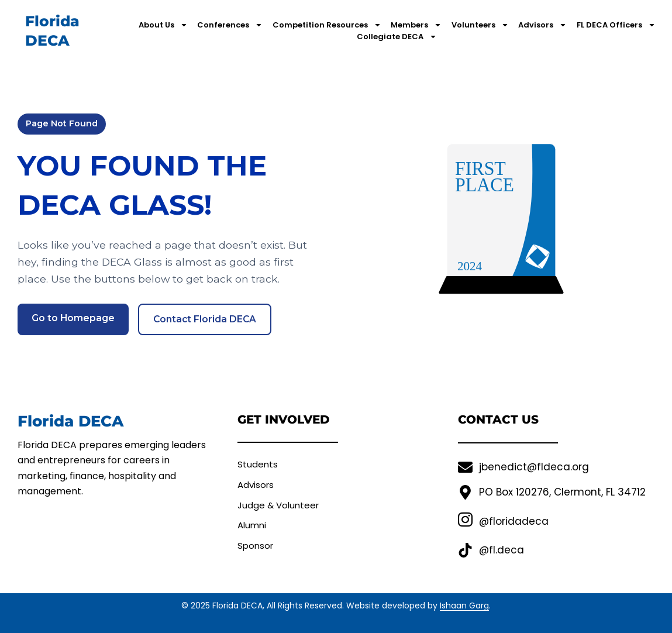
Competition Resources (327, 25)
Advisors (542, 25)
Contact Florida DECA (206, 319)
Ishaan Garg (464, 606)
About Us (163, 25)
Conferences (230, 25)
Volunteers (480, 25)
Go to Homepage (73, 318)
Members (416, 25)
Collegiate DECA (397, 37)
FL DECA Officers (616, 25)
